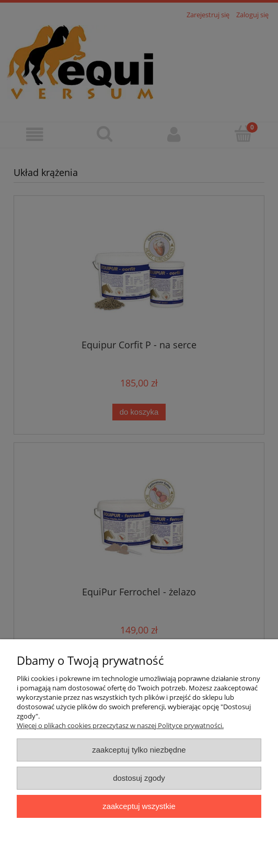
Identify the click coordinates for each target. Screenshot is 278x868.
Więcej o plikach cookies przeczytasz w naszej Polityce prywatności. (120, 725)
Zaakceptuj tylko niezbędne (139, 750)
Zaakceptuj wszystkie (139, 806)
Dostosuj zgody (139, 778)
